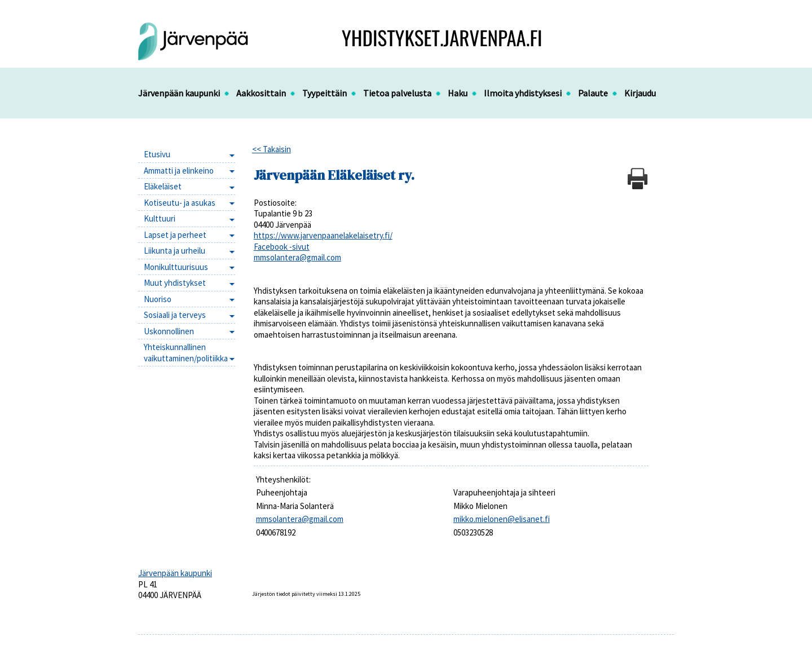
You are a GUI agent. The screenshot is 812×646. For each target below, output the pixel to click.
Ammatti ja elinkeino (179, 171)
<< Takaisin (272, 149)
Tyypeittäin (325, 93)
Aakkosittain (261, 93)
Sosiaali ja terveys (175, 315)
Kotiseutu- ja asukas (180, 203)
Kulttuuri (160, 218)
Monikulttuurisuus (176, 267)
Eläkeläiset (163, 186)
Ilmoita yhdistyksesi (523, 93)
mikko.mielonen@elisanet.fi (502, 519)
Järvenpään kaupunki (179, 93)
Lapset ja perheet (175, 235)
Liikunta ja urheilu (175, 251)
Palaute (593, 93)
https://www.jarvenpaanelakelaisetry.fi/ (323, 235)
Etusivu (157, 154)
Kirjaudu (640, 93)
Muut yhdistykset (175, 283)
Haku (458, 93)
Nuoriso (158, 299)
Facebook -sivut (282, 247)
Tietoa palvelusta (397, 93)
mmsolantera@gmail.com (297, 257)
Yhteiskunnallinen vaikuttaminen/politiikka (186, 353)
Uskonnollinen (169, 331)
